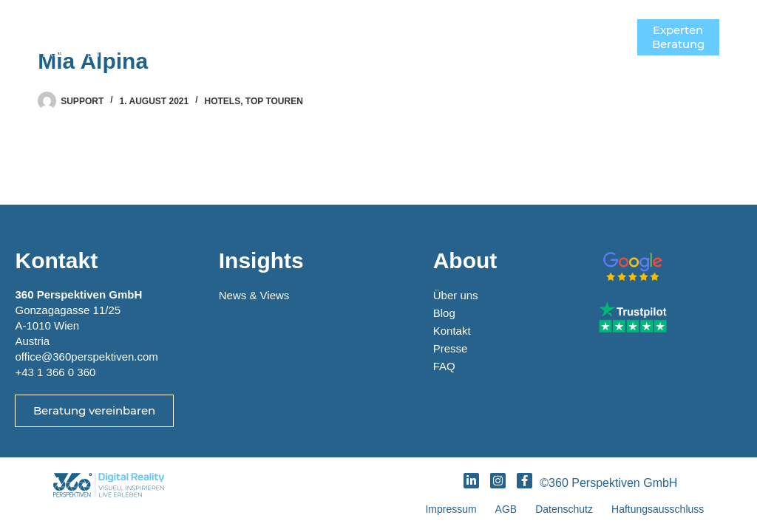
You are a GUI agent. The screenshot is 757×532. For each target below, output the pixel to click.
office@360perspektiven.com (86, 357)
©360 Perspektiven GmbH (612, 483)
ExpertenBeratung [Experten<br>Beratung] (678, 37)
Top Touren (274, 101)
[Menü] (615, 37)
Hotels (223, 101)
